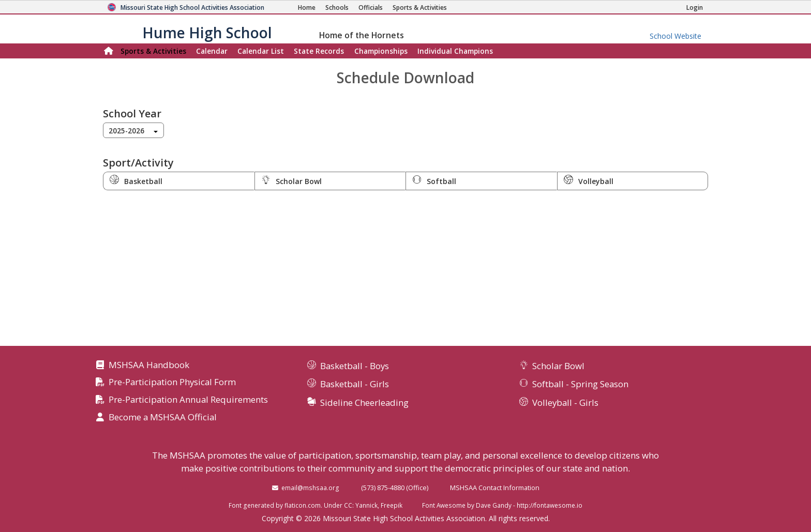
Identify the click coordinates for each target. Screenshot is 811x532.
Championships (381, 51)
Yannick (366, 505)
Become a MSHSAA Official (163, 417)
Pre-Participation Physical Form (172, 382)
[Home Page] (307, 7)
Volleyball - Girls (565, 402)
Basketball (136, 180)
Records (319, 51)
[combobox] (133, 130)
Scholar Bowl (291, 180)
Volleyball (589, 180)
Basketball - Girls (355, 384)
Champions (455, 51)
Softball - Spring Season (580, 384)
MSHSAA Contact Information (495, 488)
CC (348, 505)
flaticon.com (303, 505)
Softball (434, 180)
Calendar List (261, 51)
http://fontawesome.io (550, 505)
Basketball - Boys (355, 366)
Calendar (212, 51)
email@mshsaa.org (310, 488)
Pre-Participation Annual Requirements (188, 400)
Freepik (392, 505)
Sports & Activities (153, 51)
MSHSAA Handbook (149, 365)
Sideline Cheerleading (364, 402)
